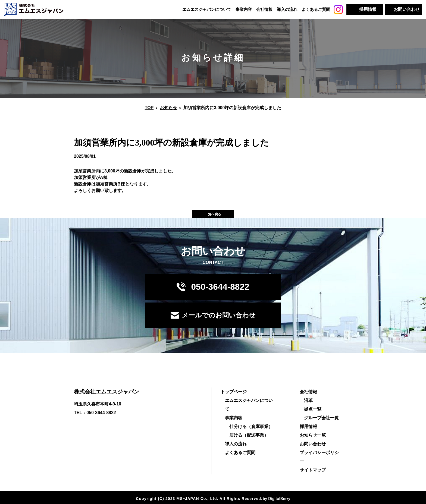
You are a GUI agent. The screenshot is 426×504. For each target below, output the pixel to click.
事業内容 (244, 9)
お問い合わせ (312, 450)
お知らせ (168, 110)
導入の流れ (287, 9)
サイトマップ (312, 467)
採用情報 (308, 432)
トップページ (232, 397)
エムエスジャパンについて (207, 9)
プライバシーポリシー (321, 458)
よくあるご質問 (316, 9)
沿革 (308, 406)
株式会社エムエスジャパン (106, 397)
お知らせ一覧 (312, 441)
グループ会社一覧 (321, 423)
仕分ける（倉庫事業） (249, 423)
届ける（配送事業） (247, 432)
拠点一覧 (312, 415)
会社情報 (264, 9)
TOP (149, 110)
